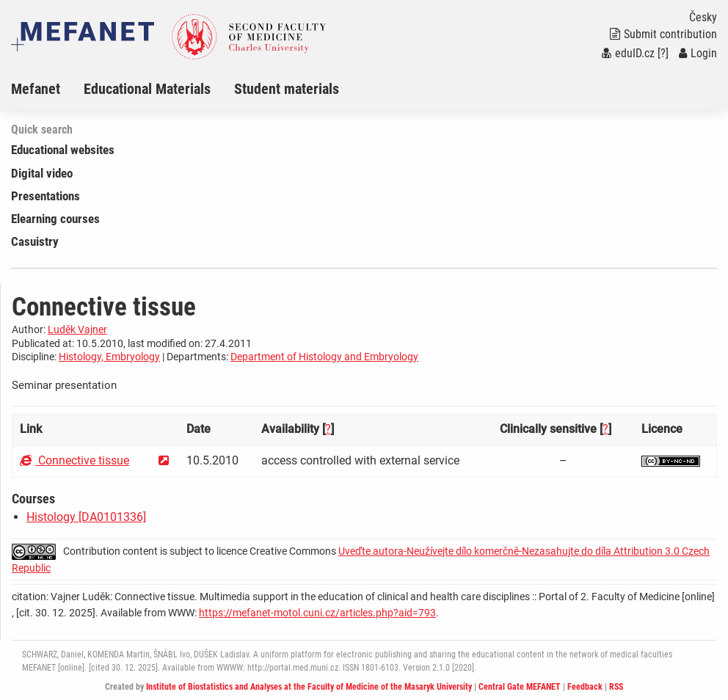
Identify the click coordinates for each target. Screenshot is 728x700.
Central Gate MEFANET (520, 687)
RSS (616, 687)
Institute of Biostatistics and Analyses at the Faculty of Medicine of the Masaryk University (309, 687)
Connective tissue (74, 460)
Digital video (42, 173)
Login (698, 53)
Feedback (585, 687)
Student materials (287, 89)
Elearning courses (55, 219)
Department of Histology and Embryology (324, 357)
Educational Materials (147, 89)
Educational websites (63, 150)
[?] (663, 53)
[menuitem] (47, 89)
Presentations (45, 196)
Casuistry (35, 241)
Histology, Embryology (109, 357)
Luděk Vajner (77, 329)
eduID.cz (628, 53)
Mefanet (36, 89)
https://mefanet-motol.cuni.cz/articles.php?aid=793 (317, 613)
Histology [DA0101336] (86, 517)
